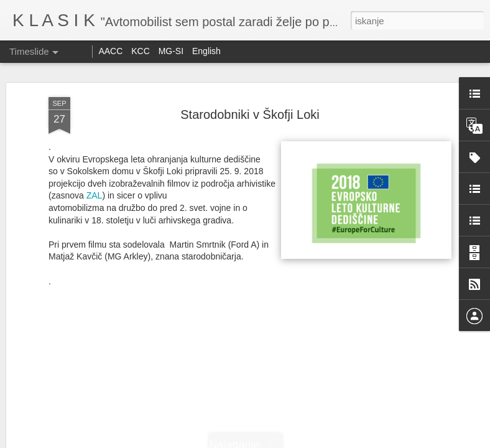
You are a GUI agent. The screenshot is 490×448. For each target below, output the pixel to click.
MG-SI (171, 51)
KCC (141, 51)
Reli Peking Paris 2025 (101, 289)
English (206, 51)
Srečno (431, 200)
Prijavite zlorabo (320, 441)
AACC (110, 51)
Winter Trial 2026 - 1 (281, 284)
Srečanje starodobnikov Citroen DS (318, 410)
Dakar (246, 220)
